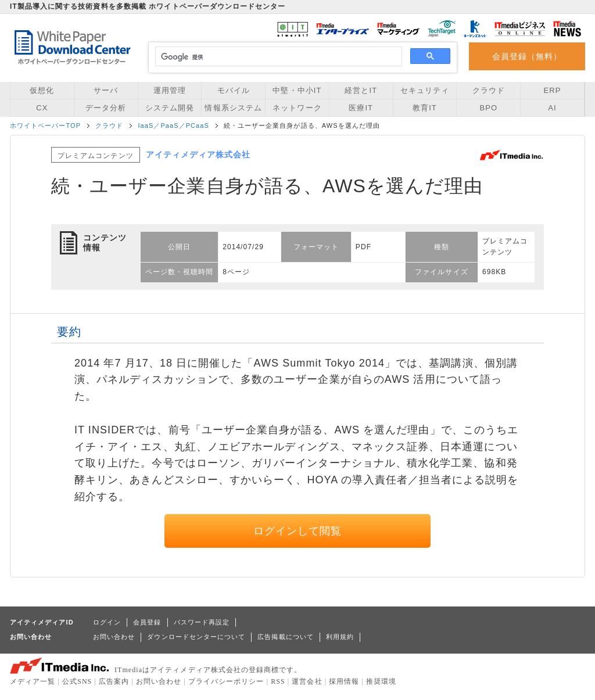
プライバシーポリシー (226, 681)
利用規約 (340, 637)
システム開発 (170, 108)
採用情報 (344, 681)
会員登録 (147, 622)
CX (42, 108)
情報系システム (233, 108)
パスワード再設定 (202, 622)
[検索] (277, 57)
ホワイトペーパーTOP (45, 125)
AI (552, 108)
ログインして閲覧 (298, 531)
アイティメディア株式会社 (198, 155)
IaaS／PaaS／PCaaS (173, 125)
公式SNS (77, 681)
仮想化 (42, 90)
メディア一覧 (33, 681)
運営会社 (307, 681)
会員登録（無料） (527, 56)
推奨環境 (381, 681)
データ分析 (106, 108)
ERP (553, 90)
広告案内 (114, 681)
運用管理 (170, 90)
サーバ (106, 90)
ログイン (107, 622)
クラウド (489, 90)
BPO (488, 108)
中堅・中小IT (297, 90)
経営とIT (361, 90)
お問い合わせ (114, 637)
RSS (278, 681)
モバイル (234, 90)
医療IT (361, 108)
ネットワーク (297, 108)
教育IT (425, 108)
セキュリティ (425, 90)
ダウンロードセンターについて (196, 637)
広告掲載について (286, 637)
